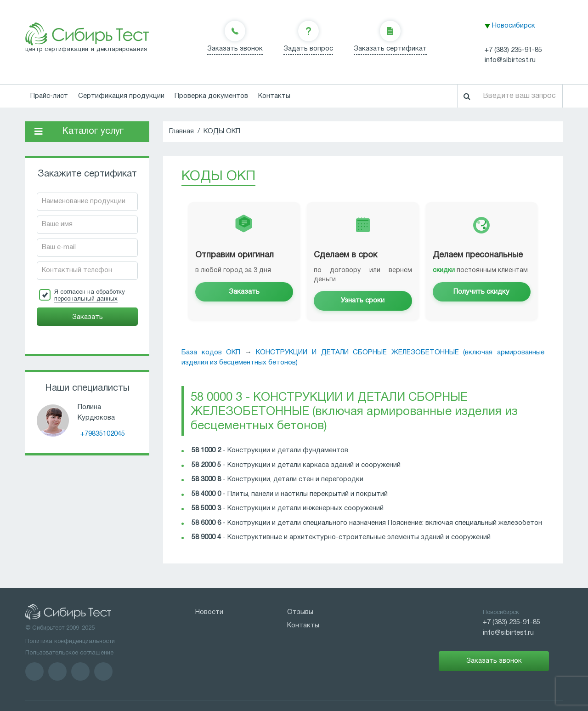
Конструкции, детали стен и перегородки (295, 479)
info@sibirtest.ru (510, 60)
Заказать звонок (235, 49)
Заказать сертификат (390, 49)
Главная (181, 131)
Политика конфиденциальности (70, 642)
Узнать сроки (363, 301)
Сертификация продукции (121, 96)
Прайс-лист (49, 96)
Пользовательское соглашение (69, 653)
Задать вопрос (308, 49)
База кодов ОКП (211, 353)
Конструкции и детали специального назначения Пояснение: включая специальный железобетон (385, 523)
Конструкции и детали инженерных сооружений (305, 508)
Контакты (274, 96)
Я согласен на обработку (90, 296)
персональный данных (86, 299)
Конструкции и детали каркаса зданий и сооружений (314, 465)
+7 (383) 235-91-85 (513, 50)
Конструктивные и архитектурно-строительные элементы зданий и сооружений (359, 537)
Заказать (244, 292)
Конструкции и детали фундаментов (288, 450)
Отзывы (300, 612)
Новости (209, 612)
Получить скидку (481, 292)
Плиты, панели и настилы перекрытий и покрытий (308, 494)
